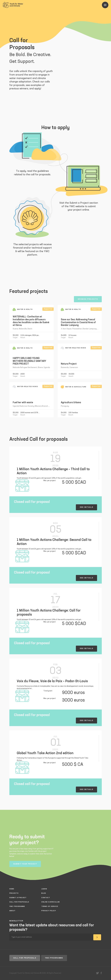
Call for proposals (25, 958)
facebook (101, 973)
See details (86, 507)
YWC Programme (54, 958)
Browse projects (88, 299)
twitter (97, 973)
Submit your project (25, 864)
